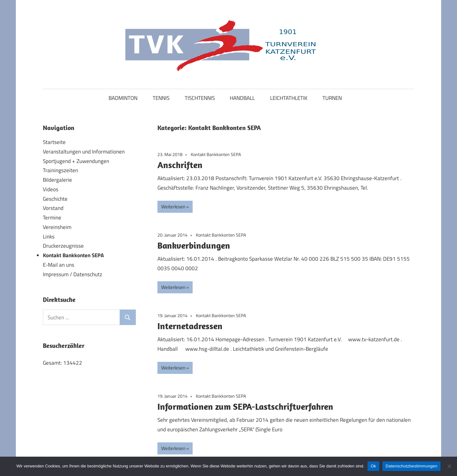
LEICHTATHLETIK (289, 98)
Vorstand (53, 208)
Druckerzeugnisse (63, 246)
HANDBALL (242, 98)
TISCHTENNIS (200, 98)
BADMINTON (123, 98)
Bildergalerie (57, 180)
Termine (52, 218)
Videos (51, 189)
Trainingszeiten (60, 170)
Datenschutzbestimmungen (411, 466)
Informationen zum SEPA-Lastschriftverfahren (245, 406)
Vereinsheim (57, 227)
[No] (449, 466)
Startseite (54, 142)
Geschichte (55, 199)
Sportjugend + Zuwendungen (76, 161)
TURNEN (332, 98)
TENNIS (161, 98)
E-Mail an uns (59, 265)
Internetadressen (190, 326)
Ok (373, 466)
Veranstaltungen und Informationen (84, 152)
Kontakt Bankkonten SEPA (216, 154)
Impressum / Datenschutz (73, 274)
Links (49, 237)
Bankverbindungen (194, 245)
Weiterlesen (173, 207)
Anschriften (180, 165)
